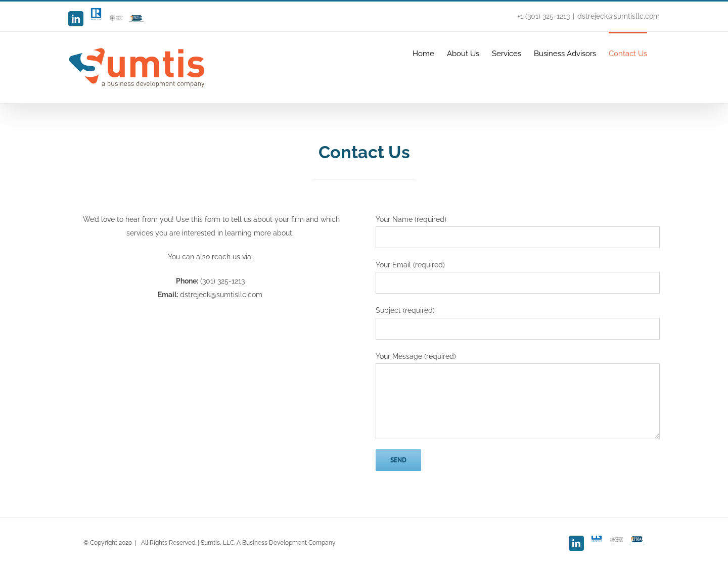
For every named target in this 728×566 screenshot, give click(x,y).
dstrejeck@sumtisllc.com (619, 16)
